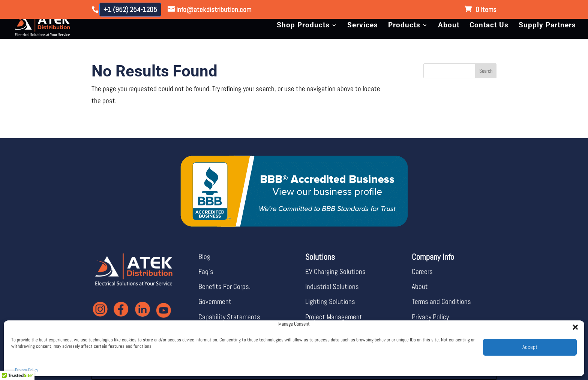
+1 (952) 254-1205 (130, 10)
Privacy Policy (27, 370)
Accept (530, 347)
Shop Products (303, 26)
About (449, 26)
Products (404, 26)
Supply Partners (547, 26)
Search (486, 71)
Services (363, 26)
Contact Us (489, 26)
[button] (573, 325)
